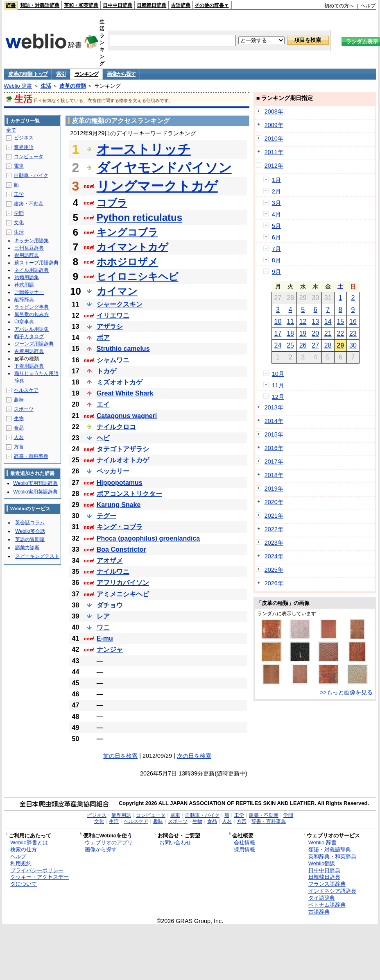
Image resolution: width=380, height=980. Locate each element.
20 (315, 333)
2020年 (274, 502)
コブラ (112, 203)
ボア (103, 338)
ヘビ (103, 438)
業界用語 (24, 147)
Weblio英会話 (30, 531)
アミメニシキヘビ (123, 594)
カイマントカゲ (132, 247)
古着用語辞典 (29, 351)
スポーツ (24, 409)
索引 (61, 74)
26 (303, 345)
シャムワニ (113, 360)
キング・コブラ (120, 527)
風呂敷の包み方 (32, 314)
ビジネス (24, 138)
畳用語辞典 (27, 255)
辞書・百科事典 (31, 456)
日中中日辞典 (118, 5)
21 (328, 333)
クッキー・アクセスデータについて (40, 880)
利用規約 (21, 863)
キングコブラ (127, 232)
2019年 (274, 489)
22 (340, 333)
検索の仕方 (24, 849)
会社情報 (244, 842)
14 (328, 322)
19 (303, 333)
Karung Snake (119, 505)
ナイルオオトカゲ (123, 460)
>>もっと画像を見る (346, 692)
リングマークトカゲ (157, 186)
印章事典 (24, 322)
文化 (19, 223)
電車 (19, 166)
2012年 (274, 166)
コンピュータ (29, 157)
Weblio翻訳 (322, 863)
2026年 (274, 583)
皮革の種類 (73, 86)
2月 (276, 191)
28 (328, 345)
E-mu (105, 638)
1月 (276, 180)
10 (278, 322)
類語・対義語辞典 (40, 5)
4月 (276, 214)
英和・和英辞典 (81, 5)
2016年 (274, 448)
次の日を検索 (194, 756)
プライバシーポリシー (37, 870)
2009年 (274, 125)
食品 (19, 428)
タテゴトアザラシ (123, 449)
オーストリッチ (144, 149)
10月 (278, 374)
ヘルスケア (26, 390)
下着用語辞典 (29, 366)
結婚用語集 (27, 277)
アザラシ (110, 326)
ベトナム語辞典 (327, 905)
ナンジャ (110, 649)
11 (290, 322)
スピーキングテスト (37, 556)
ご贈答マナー (29, 292)
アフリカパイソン (123, 583)
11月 (278, 385)
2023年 (274, 543)
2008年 (274, 111)
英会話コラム (30, 523)
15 (340, 322)
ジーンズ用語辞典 (34, 344)
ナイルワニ (113, 572)
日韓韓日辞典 (152, 5)
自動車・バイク (31, 175)
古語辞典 (181, 5)
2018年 (274, 475)
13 (315, 322)
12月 (278, 397)
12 (303, 322)
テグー (106, 516)
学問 (19, 213)
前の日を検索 (120, 756)
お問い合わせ (175, 842)
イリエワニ (113, 315)
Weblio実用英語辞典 (35, 492)
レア (103, 616)
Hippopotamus (120, 483)
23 (353, 333)
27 (315, 345)
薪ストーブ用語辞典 (36, 263)
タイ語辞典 (322, 898)
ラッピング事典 (32, 307)
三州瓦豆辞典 (29, 248)
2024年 (274, 556)
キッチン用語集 (32, 241)
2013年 (274, 407)
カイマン (117, 291)
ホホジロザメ (127, 262)
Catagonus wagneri (127, 416)
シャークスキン (120, 304)
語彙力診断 (27, 548)
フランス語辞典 (327, 884)
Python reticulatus (139, 217)
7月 (276, 249)
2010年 (274, 139)
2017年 (274, 462)
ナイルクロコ (116, 427)
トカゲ (106, 371)
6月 (276, 237)
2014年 (274, 421)
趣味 (19, 400)
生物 (19, 418)
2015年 (274, 434)
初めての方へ (339, 6)
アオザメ (110, 560)
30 (353, 345)
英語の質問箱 (30, 539)
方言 (19, 447)
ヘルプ (368, 6)
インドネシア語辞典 (332, 891)
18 (290, 333)
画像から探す (121, 74)
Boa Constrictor (121, 549)
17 (278, 333)
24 (278, 345)
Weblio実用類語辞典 (35, 483)
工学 (19, 194)
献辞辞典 (24, 300)
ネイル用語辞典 (32, 270)
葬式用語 (24, 285)
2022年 (274, 529)
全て (11, 130)
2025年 (274, 570)
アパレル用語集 (32, 329)
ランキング (87, 74)
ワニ (103, 627)
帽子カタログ (29, 337)
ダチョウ (110, 605)
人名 (19, 437)
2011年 (274, 152)
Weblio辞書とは (29, 842)
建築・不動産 (29, 204)
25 (290, 345)
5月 (276, 226)
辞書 (11, 5)
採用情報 (244, 849)
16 (353, 322)
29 (340, 345)
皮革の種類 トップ (28, 74)
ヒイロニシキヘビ (138, 276)
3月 (276, 203)
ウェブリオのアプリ (109, 842)
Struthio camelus (123, 349)
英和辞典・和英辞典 (332, 856)
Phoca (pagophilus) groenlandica (148, 538)
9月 (276, 272)
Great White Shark (125, 393)
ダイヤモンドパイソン (164, 168)
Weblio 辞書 (18, 86)
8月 (276, 260)
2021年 (274, 516)
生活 (46, 86)
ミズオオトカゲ (120, 382)
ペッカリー (113, 471)
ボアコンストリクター (129, 494)
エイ (103, 404)
